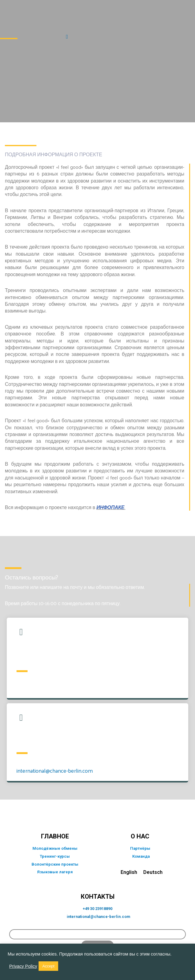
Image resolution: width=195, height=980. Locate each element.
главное (55, 836)
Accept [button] (48, 966)
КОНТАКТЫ (98, 897)
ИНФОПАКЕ (111, 507)
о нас (140, 836)
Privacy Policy (23, 966)
